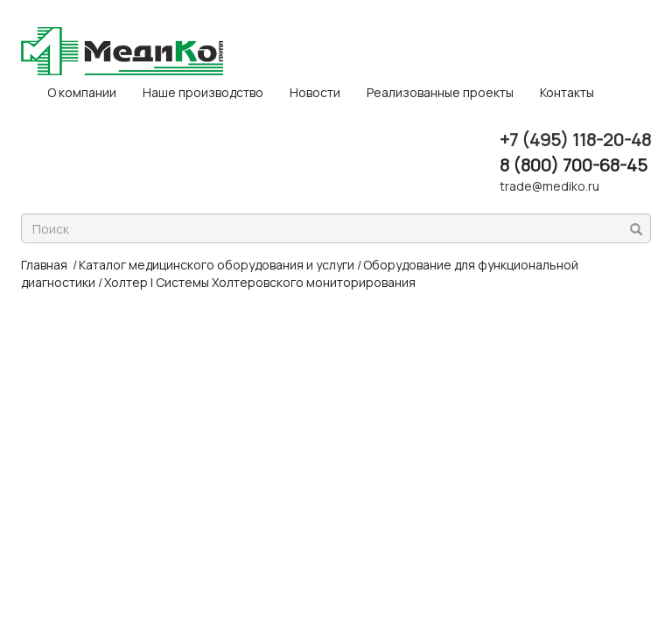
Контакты (567, 92)
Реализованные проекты (440, 92)
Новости (315, 92)
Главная (44, 265)
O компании (82, 92)
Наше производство (203, 92)
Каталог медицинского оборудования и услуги (217, 265)
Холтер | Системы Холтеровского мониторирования (260, 282)
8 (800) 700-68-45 (574, 165)
